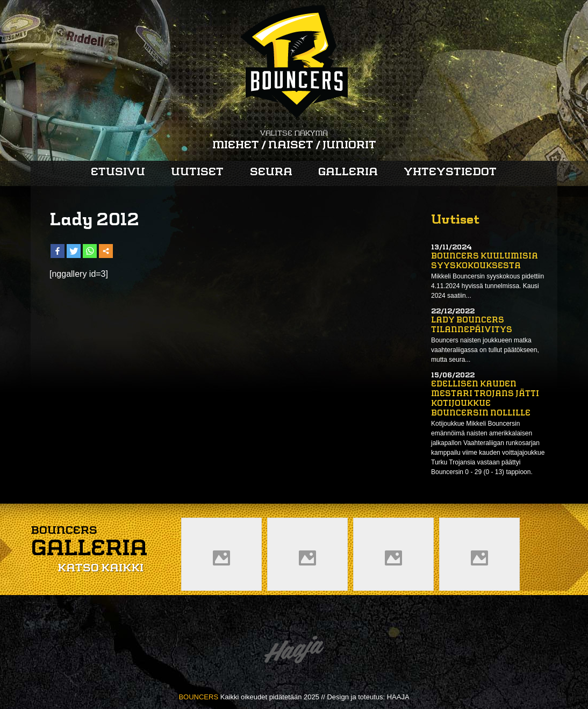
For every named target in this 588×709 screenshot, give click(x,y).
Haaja (294, 652)
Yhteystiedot (450, 173)
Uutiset (197, 173)
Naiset (291, 146)
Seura (271, 173)
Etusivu (118, 173)
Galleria (348, 173)
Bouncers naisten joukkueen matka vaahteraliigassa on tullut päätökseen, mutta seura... (485, 350)
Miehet (236, 146)
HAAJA (398, 697)
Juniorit (349, 146)
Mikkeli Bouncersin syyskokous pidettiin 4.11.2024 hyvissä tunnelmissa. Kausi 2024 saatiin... (487, 286)
